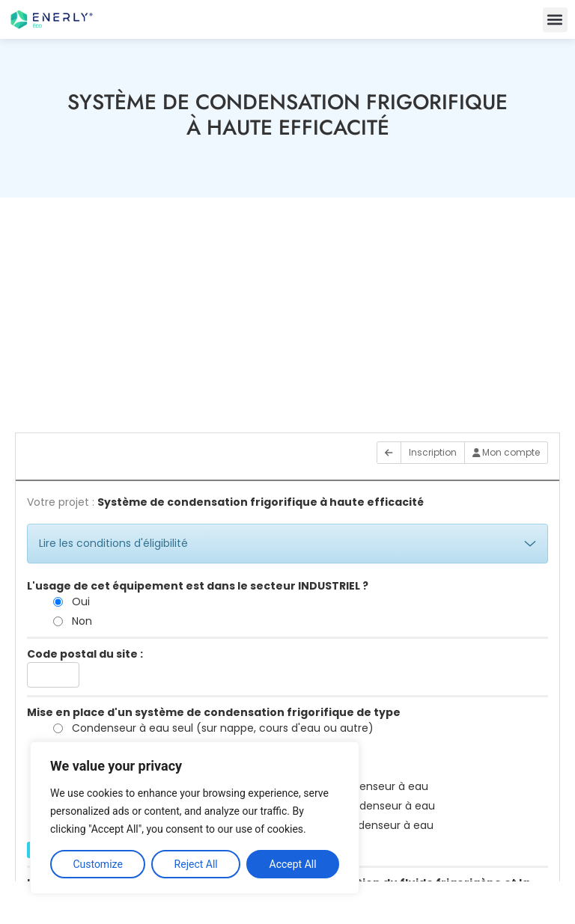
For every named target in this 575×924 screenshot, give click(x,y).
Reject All (196, 864)
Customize (97, 864)
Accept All (293, 864)
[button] (555, 20)
